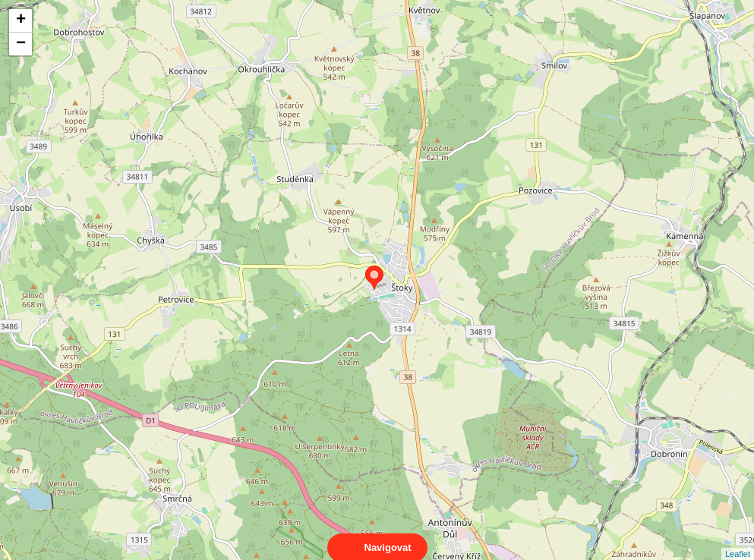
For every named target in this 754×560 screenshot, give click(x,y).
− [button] (21, 44)
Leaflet (738, 540)
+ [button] (21, 20)
